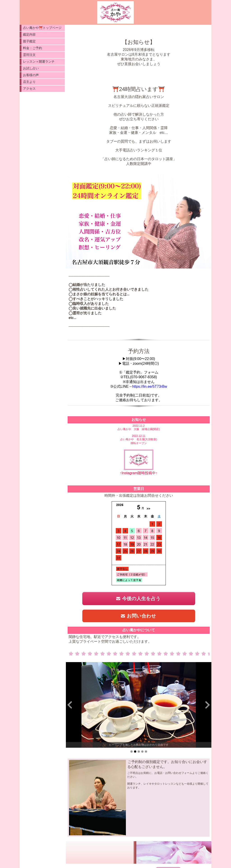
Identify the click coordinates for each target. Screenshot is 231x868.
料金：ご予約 (32, 48)
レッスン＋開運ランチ (39, 62)
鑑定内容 (29, 34)
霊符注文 (29, 55)
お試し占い (31, 68)
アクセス (29, 89)
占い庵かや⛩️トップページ (42, 28)
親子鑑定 (29, 41)
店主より (29, 82)
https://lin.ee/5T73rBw (150, 386)
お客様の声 (31, 75)
